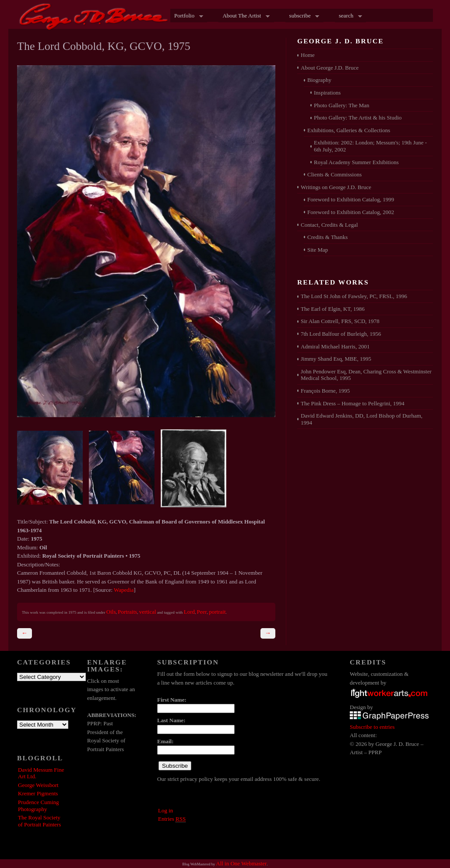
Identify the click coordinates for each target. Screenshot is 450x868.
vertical (148, 612)
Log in (165, 810)
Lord (189, 612)
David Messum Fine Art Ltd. (41, 773)
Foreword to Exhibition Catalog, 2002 (351, 212)
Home (308, 55)
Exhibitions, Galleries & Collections (349, 130)
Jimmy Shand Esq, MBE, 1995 (336, 359)
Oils (111, 612)
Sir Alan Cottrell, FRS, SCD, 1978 (340, 321)
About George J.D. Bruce (330, 68)
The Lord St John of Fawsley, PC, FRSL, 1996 (354, 296)
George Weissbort (38, 785)
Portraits (127, 612)
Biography (319, 80)
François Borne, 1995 (325, 391)
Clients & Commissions (334, 174)
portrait (217, 612)
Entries (172, 819)
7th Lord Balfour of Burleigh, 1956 (341, 334)
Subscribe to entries (372, 727)
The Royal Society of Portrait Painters (39, 821)
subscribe (302, 16)
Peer (202, 612)
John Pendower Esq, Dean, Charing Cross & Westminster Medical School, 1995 (366, 375)
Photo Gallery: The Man (342, 105)
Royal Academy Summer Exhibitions (356, 162)
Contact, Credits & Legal (329, 225)
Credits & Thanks (327, 237)
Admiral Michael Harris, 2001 (335, 346)
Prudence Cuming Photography (39, 806)
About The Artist (244, 16)
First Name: (172, 700)
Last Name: (171, 720)
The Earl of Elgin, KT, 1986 (333, 309)
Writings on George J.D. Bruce (336, 187)
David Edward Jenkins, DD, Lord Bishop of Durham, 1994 (362, 419)
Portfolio (187, 16)
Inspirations (327, 93)
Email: (165, 741)
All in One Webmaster (241, 863)
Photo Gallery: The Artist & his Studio (358, 118)
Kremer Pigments (38, 793)
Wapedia (124, 590)
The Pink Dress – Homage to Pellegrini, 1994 (353, 403)
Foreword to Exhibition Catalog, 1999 (351, 199)
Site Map (318, 250)
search (348, 16)
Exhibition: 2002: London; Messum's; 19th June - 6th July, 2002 (370, 146)
